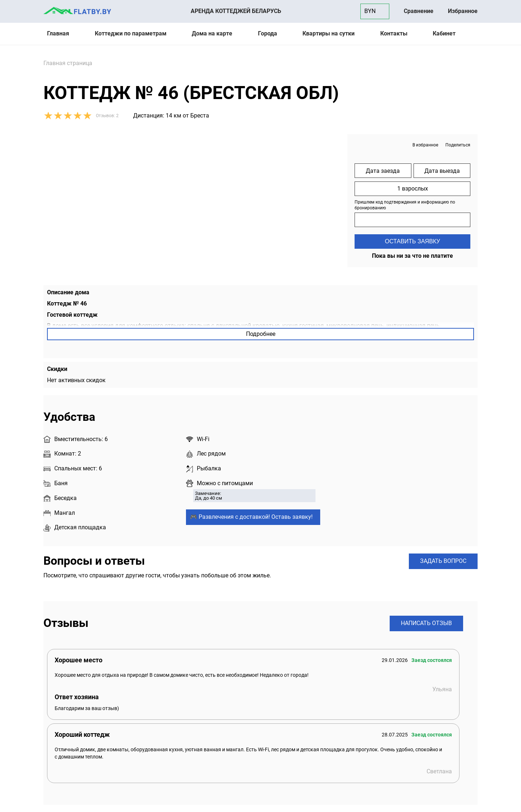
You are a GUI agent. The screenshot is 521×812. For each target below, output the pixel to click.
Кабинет (444, 33)
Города (268, 33)
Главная (58, 33)
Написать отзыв (426, 623)
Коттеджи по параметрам (131, 33)
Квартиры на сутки (329, 33)
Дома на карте (212, 33)
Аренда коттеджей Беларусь (236, 11)
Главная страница (68, 63)
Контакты (394, 33)
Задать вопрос (443, 561)
